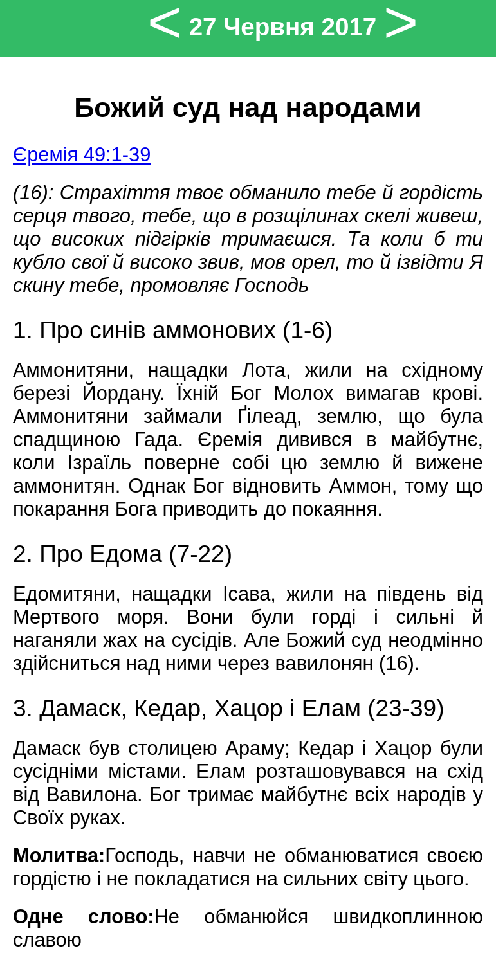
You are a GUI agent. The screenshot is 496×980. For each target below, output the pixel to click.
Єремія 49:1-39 (82, 155)
